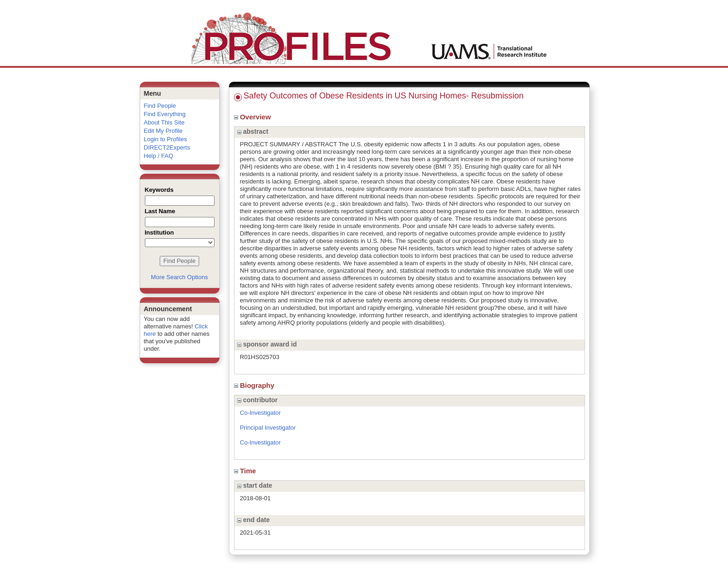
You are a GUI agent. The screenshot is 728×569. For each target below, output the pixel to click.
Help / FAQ (159, 156)
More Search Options (179, 277)
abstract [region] (253, 131)
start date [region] (255, 485)
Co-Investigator (260, 413)
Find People (160, 106)
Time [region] (246, 471)
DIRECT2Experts (167, 147)
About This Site (164, 122)
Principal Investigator (268, 428)
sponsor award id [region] (267, 344)
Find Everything (165, 114)
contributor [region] (258, 400)
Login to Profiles (166, 139)
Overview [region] (253, 117)
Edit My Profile (163, 131)
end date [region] (253, 520)
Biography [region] (255, 385)
